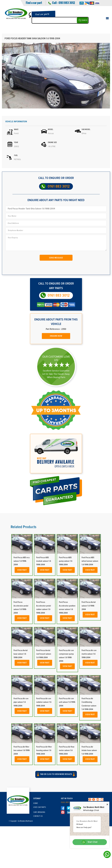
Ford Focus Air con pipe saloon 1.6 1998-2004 (21, 702)
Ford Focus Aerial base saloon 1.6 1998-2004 (21, 654)
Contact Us (38, 816)
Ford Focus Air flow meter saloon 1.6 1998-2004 (67, 750)
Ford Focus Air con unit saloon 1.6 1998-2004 (67, 702)
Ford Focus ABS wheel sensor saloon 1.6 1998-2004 (90, 561)
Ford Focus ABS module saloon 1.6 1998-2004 (44, 561)
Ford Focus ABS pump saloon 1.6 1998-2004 (66, 561)
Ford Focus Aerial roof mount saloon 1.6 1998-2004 (44, 654)
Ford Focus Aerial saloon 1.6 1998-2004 (89, 606)
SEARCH (84, 20)
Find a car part (34, 3)
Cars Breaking (39, 812)
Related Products (23, 527)
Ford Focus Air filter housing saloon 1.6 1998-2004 (44, 750)
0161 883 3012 (67, 3)
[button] (56, 777)
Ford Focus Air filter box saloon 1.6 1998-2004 (22, 750)
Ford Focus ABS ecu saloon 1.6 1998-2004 (22, 561)
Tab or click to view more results (56, 774)
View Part (22, 570)
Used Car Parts (40, 807)
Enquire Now (56, 336)
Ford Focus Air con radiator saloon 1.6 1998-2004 (44, 702)
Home (36, 803)
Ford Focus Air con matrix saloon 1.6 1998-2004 (89, 654)
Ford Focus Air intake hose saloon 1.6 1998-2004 (89, 750)
